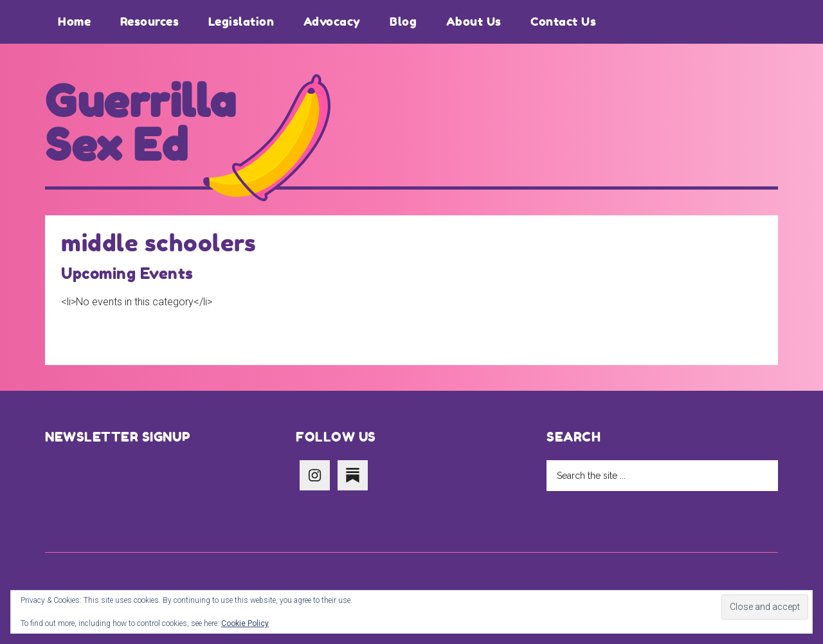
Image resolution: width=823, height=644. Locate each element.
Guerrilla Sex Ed (141, 123)
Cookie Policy (245, 623)
